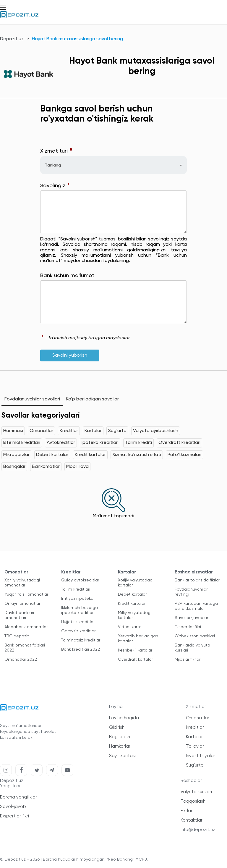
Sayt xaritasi (122, 756)
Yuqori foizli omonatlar (26, 594)
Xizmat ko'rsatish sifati (137, 455)
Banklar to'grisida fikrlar (197, 580)
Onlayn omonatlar (22, 604)
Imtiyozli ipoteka (77, 599)
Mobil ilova (77, 467)
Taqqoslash (193, 801)
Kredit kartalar (90, 455)
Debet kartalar (52, 455)
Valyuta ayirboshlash (156, 431)
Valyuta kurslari (196, 792)
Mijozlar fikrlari (188, 660)
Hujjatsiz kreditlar (78, 622)
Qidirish (117, 727)
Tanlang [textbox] (53, 165)
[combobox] (113, 165)
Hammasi (13, 431)
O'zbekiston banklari (195, 636)
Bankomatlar (46, 467)
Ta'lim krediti (138, 443)
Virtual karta (130, 627)
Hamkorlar (120, 746)
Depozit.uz (12, 39)
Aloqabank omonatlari (26, 627)
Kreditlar (69, 431)
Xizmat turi (56, 151)
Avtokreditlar (61, 443)
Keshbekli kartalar (135, 650)
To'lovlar (195, 746)
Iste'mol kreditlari (22, 443)
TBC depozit (17, 636)
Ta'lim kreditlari (76, 589)
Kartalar (93, 431)
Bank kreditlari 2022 (81, 649)
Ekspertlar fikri (188, 627)
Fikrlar (187, 811)
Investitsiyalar (201, 756)
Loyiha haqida (124, 718)
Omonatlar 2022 (21, 660)
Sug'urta (117, 431)
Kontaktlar (192, 820)
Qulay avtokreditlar (80, 580)
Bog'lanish (120, 737)
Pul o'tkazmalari (184, 455)
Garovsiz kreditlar (78, 631)
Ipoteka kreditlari (100, 443)
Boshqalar (14, 467)
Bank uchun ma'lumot (67, 276)
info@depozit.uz (198, 830)
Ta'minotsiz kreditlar (81, 640)
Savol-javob (13, 807)
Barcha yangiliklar (18, 797)
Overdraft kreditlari (179, 443)
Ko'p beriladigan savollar (92, 399)
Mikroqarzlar (16, 455)
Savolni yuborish (70, 355)
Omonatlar (41, 431)
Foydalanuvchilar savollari (32, 399)
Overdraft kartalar (135, 660)
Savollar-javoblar (191, 618)
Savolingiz (55, 186)
